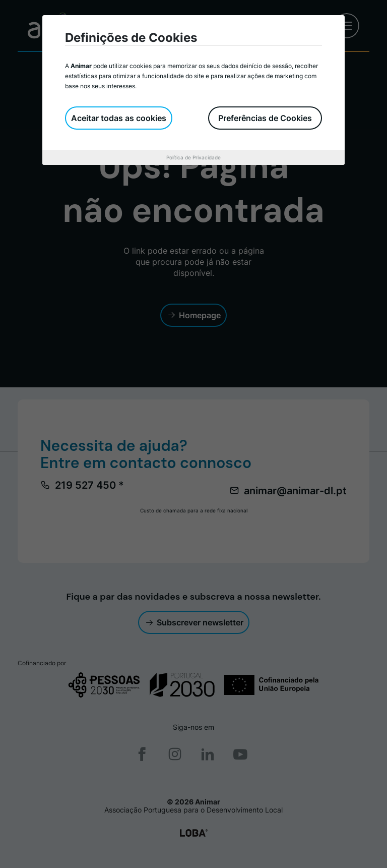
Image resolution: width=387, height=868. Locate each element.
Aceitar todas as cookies (119, 118)
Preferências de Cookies (265, 118)
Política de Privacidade (193, 157)
